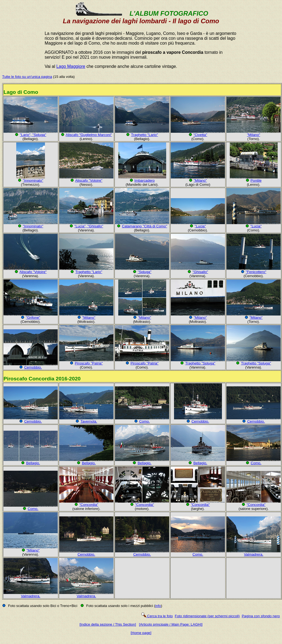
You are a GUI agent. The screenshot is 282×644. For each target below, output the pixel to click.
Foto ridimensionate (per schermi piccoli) (207, 616)
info (158, 606)
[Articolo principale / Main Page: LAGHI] (171, 624)
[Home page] (141, 633)
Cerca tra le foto (157, 616)
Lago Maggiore (71, 66)
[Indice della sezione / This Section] (108, 624)
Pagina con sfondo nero (261, 616)
